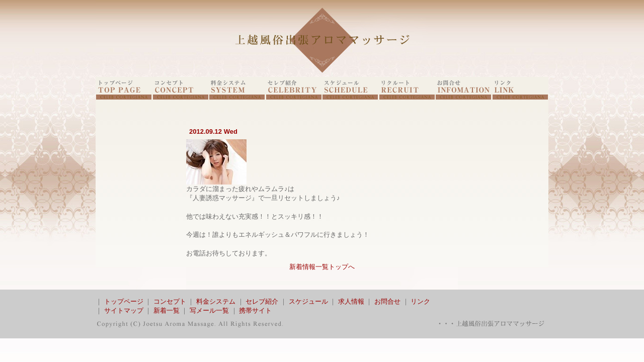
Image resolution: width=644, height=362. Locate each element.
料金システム (216, 301)
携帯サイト (255, 310)
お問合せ (387, 301)
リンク (420, 301)
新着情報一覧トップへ (322, 267)
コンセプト (170, 301)
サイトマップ (124, 310)
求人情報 (351, 301)
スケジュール (308, 301)
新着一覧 (167, 310)
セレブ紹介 (262, 301)
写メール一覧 (209, 310)
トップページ (124, 301)
